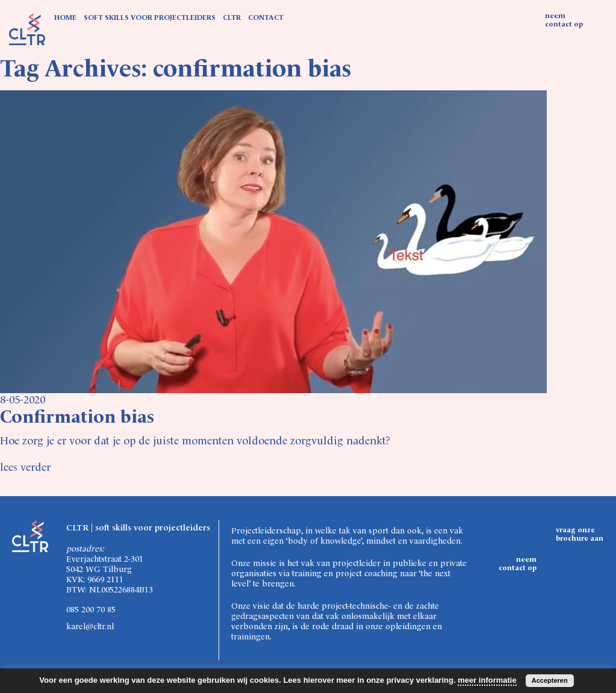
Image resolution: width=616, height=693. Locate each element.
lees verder (25, 468)
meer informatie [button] (487, 680)
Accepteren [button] (550, 680)
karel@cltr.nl (90, 627)
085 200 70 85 (91, 610)
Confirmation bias (77, 418)
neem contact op (564, 20)
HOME (65, 18)
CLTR (232, 18)
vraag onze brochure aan (580, 535)
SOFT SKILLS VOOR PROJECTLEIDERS (150, 18)
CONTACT (266, 18)
